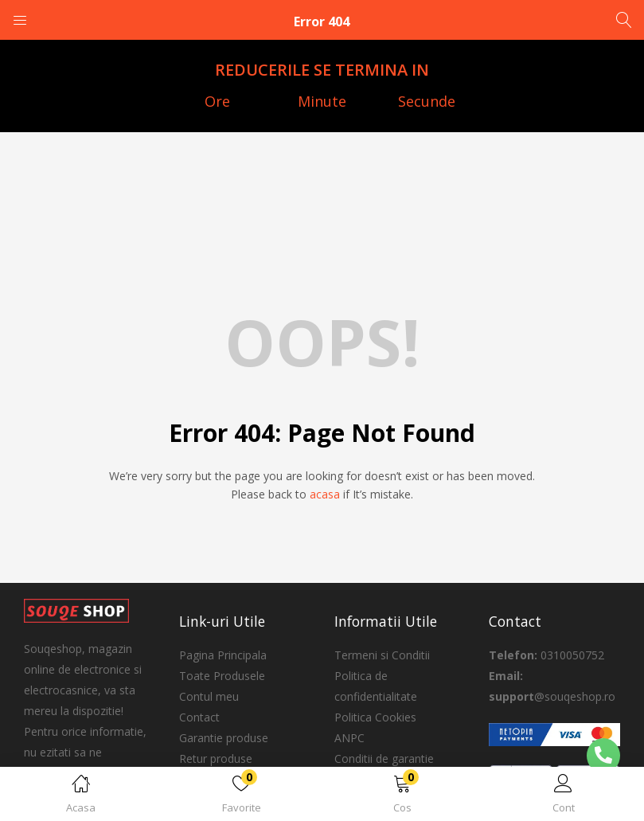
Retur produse (216, 758)
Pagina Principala (223, 655)
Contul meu (209, 696)
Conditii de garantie (384, 758)
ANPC (349, 738)
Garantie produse (224, 738)
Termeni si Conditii (382, 655)
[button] (403, 797)
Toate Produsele (222, 676)
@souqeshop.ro (575, 696)
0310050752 (572, 655)
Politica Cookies (375, 717)
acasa (325, 494)
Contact (199, 717)
